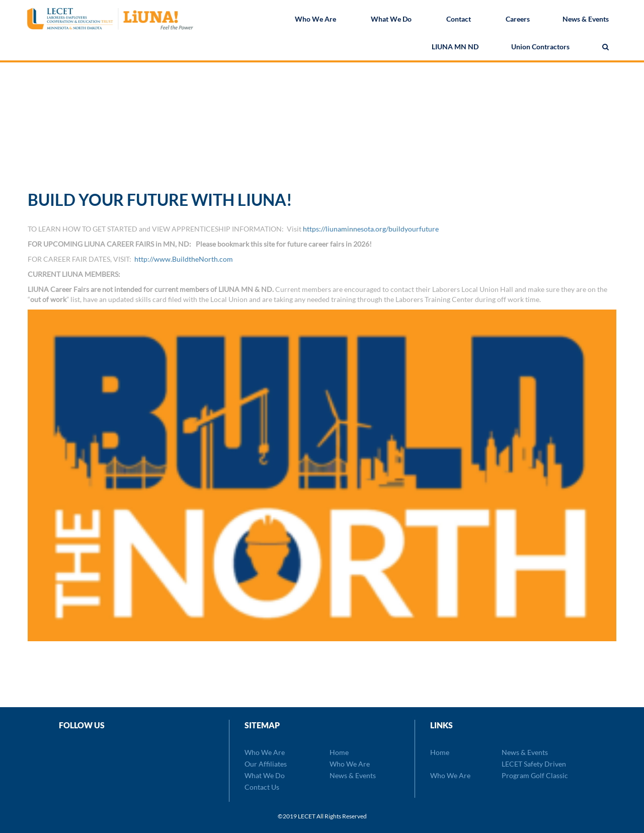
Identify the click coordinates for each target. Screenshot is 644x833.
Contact (459, 20)
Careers (518, 20)
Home (339, 752)
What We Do (391, 20)
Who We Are (315, 20)
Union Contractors (540, 48)
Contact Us (262, 787)
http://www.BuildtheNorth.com (184, 259)
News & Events (586, 20)
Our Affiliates (266, 764)
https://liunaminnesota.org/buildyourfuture (371, 229)
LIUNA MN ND (455, 48)
